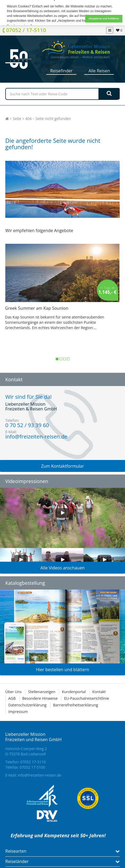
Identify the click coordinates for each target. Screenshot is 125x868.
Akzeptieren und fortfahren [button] (104, 19)
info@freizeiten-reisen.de (40, 775)
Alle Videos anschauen (62, 568)
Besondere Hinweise (40, 698)
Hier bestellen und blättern (62, 670)
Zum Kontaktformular (63, 466)
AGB (12, 698)
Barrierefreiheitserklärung (76, 705)
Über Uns (13, 692)
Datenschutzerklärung (27, 705)
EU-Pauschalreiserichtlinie (87, 698)
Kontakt (99, 692)
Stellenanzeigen (42, 692)
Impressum (18, 712)
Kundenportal (74, 692)
